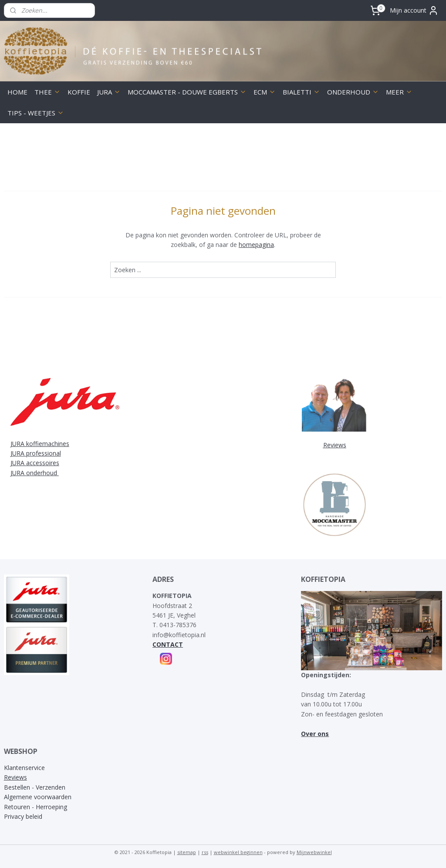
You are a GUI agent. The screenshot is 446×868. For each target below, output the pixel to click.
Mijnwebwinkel (314, 852)
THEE (47, 92)
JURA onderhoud (35, 473)
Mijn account (414, 10)
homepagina (256, 245)
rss (205, 852)
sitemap (187, 852)
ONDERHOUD (353, 92)
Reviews (15, 777)
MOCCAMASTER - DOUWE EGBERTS (187, 92)
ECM (265, 92)
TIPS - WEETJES (36, 113)
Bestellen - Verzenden (35, 787)
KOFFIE (79, 92)
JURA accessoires (35, 463)
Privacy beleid (23, 816)
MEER (399, 92)
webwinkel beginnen (238, 852)
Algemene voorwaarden (38, 797)
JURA (109, 92)
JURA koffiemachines (40, 444)
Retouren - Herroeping (35, 807)
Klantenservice (24, 768)
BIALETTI (301, 92)
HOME (17, 92)
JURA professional (36, 453)
